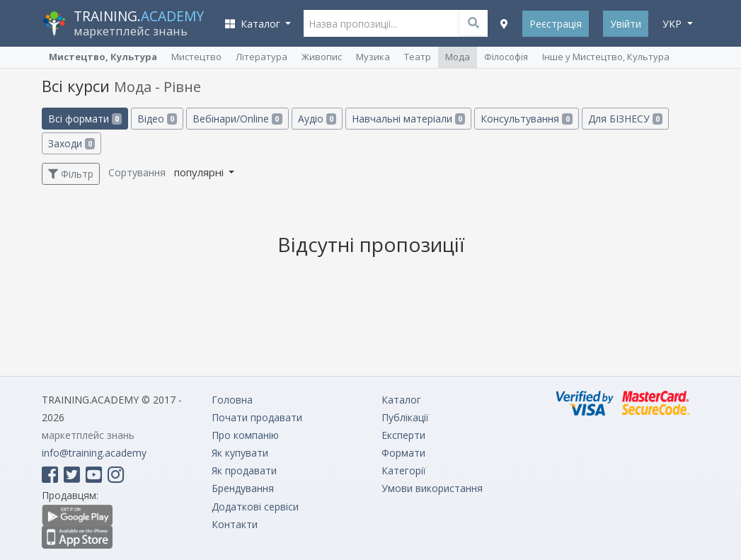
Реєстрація (556, 24)
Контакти (235, 524)
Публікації (405, 417)
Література (262, 57)
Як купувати (240, 453)
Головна (232, 400)
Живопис (322, 57)
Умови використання (432, 488)
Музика (373, 57)
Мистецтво (196, 57)
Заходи (71, 143)
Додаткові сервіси (255, 507)
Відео (157, 119)
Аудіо (317, 119)
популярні (200, 172)
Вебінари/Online (237, 119)
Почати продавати (257, 417)
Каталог (401, 400)
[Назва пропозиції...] (396, 23)
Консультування (526, 119)
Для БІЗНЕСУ (625, 119)
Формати (403, 453)
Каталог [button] (254, 24)
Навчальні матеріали (408, 119)
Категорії (404, 470)
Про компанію (245, 435)
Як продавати (244, 470)
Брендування (243, 488)
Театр (418, 57)
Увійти (626, 24)
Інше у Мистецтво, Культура (606, 57)
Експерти (403, 435)
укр (673, 24)
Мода (458, 57)
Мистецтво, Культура (103, 57)
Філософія (506, 57)
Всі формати (85, 119)
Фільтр (71, 174)
